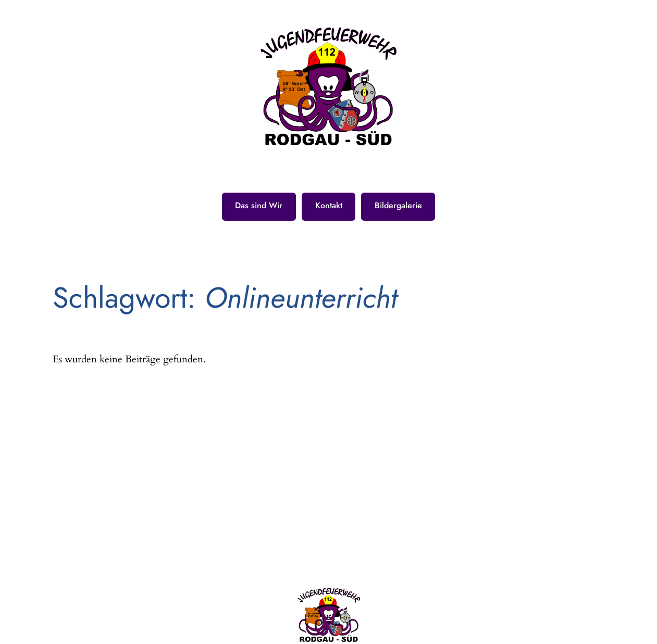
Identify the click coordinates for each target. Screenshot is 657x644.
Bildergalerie (398, 205)
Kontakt (329, 205)
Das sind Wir (259, 205)
